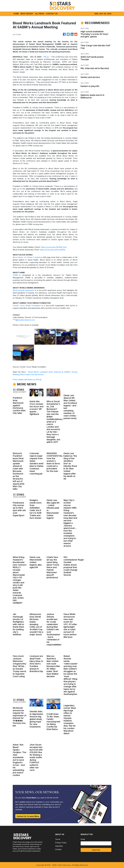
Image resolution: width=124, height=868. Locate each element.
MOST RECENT (27, 14)
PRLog (46, 57)
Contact (58, 849)
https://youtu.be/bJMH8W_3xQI (54, 247)
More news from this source (32, 374)
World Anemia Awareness (23, 290)
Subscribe (96, 850)
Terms (58, 839)
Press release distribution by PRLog (27, 380)
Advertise (59, 846)
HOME (16, 14)
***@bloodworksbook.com (24, 320)
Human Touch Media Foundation (27, 306)
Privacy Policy (61, 843)
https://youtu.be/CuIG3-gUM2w (53, 250)
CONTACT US (52, 14)
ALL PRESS (40, 14)
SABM (15, 275)
